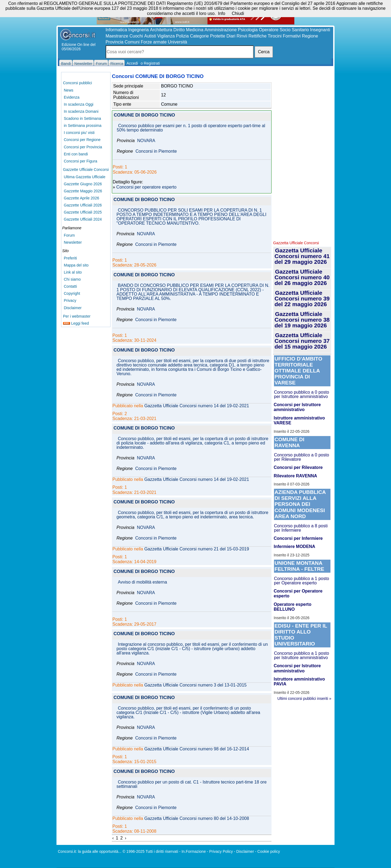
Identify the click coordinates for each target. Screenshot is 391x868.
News (69, 90)
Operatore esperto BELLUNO (293, 607)
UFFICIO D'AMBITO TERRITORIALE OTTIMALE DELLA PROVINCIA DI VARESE (298, 371)
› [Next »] (126, 838)
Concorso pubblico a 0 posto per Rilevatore (302, 457)
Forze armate (154, 42)
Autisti (150, 36)
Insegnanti (320, 30)
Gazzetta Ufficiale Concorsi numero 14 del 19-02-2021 (197, 406)
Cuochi (136, 36)
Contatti (70, 286)
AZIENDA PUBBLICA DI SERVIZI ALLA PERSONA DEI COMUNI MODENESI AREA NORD (300, 504)
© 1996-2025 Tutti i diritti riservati (150, 851)
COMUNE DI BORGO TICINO (144, 115)
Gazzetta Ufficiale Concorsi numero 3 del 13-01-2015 (195, 685)
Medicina (195, 30)
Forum (69, 235)
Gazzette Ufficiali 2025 (83, 212)
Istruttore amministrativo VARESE (299, 420)
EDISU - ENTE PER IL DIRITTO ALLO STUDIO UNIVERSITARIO (301, 635)
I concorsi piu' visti (79, 133)
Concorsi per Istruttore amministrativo (297, 407)
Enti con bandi (76, 154)
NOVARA (146, 141)
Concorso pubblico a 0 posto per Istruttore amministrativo (302, 394)
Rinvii (242, 36)
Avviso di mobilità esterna (142, 582)
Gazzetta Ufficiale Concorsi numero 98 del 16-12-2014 (197, 749)
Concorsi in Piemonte (156, 151)
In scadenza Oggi (79, 104)
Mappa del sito (76, 265)
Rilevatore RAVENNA (295, 476)
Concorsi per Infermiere (298, 538)
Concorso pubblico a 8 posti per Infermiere (301, 528)
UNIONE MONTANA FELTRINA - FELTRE (299, 566)
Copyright (72, 293)
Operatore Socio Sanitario (284, 30)
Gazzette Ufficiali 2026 (83, 205)
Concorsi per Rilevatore (298, 467)
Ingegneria (138, 30)
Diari (231, 36)
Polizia (182, 36)
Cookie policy (269, 851)
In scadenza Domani (81, 111)
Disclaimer (73, 308)
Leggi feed (76, 323)
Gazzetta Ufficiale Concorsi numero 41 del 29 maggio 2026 (302, 256)
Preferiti (70, 258)
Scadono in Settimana (82, 118)
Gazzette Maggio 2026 (83, 191)
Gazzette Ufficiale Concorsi (86, 170)
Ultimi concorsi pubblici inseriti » (304, 698)
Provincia (115, 42)
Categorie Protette (208, 36)
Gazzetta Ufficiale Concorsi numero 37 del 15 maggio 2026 (302, 341)
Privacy (70, 300)
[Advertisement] (302, 155)
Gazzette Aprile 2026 (81, 198)
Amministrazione (220, 30)
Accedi (132, 63)
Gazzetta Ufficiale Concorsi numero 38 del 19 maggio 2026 (302, 320)
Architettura (161, 30)
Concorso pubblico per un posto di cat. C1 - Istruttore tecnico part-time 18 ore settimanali (192, 784)
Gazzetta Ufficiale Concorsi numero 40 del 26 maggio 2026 (302, 277)
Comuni (132, 42)
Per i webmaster (77, 316)
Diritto (179, 30)
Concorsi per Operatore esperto (298, 593)
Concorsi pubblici (78, 83)
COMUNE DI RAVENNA (289, 442)
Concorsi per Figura (81, 161)
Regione (310, 36)
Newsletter (73, 242)
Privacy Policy (221, 851)
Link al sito (73, 272)
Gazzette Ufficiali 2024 (83, 219)
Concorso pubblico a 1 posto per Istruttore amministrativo (302, 655)
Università (177, 42)
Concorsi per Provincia (83, 147)
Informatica (116, 30)
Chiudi (238, 13)
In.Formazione (193, 851)
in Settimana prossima (83, 126)
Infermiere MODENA (294, 546)
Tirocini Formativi (284, 36)
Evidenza (72, 97)
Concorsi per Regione (82, 140)
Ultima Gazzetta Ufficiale (85, 177)
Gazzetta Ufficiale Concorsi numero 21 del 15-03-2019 (197, 549)
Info (222, 13)
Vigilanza (166, 36)
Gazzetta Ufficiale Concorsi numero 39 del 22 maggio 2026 (302, 298)
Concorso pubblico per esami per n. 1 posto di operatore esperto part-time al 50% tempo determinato (191, 128)
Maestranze (117, 36)
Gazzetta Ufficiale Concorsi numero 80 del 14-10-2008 (197, 819)
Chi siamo (72, 279)
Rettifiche (258, 36)
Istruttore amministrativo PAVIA (299, 681)
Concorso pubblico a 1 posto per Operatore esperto (302, 581)
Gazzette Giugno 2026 (83, 184)
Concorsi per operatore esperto (146, 187)
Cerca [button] (264, 52)
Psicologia (248, 30)
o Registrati (150, 63)
